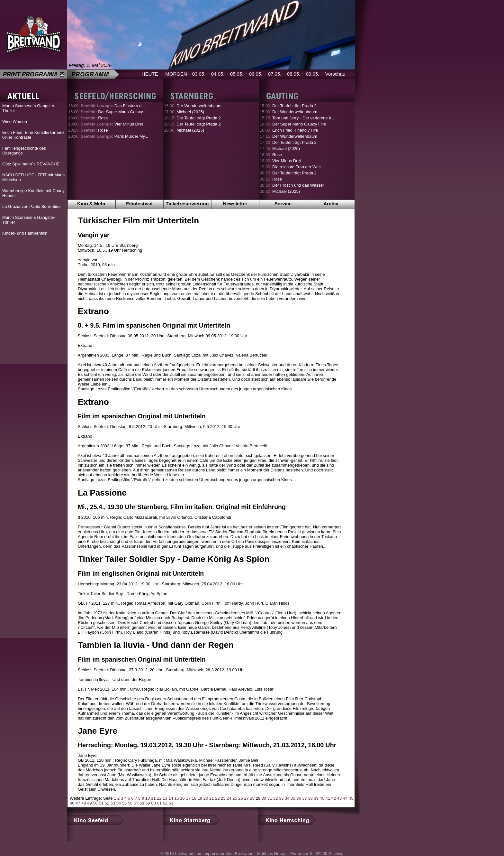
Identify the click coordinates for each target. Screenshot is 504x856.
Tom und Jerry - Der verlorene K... (304, 118)
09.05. (313, 74)
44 (345, 798)
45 (351, 798)
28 (252, 798)
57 (136, 803)
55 (124, 803)
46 (72, 803)
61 (159, 803)
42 (334, 798)
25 (235, 798)
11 (153, 798)
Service (283, 204)
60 (153, 803)
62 (165, 803)
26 (240, 798)
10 (148, 798)
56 (130, 803)
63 (171, 803)
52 (107, 803)
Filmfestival (139, 204)
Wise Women (15, 121)
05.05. (237, 74)
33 (281, 798)
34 (287, 798)
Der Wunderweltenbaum (199, 106)
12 (159, 798)
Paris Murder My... (114, 136)
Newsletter (235, 204)
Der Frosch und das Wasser (298, 185)
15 (176, 798)
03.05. (199, 74)
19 (200, 798)
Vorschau (335, 74)
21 (212, 798)
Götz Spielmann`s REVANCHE (31, 164)
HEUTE (150, 74)
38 (310, 798)
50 (95, 803)
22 (217, 798)
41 (328, 798)
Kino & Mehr (91, 204)
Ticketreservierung (187, 204)
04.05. (218, 74)
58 (142, 803)
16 (182, 798)
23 (223, 798)
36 (299, 798)
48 (84, 803)
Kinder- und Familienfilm (25, 233)
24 (229, 798)
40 (322, 798)
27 (246, 798)
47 (78, 803)
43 (339, 798)
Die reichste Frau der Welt (297, 167)
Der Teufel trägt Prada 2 (199, 118)
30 (264, 798)
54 (119, 803)
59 (148, 803)
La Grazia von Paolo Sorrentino (31, 206)
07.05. (275, 74)
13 (165, 798)
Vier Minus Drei (112, 124)
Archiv (331, 204)
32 (275, 798)
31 (270, 798)
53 (113, 803)
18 (194, 798)
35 (293, 798)
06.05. (256, 74)
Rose (94, 118)
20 (206, 798)
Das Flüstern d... (113, 106)
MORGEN (176, 74)
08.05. (294, 74)
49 (89, 803)
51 (101, 803)
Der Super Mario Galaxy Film (299, 124)
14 (171, 798)
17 (188, 798)
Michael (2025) (190, 112)
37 (304, 798)
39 (316, 798)
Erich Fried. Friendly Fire (295, 130)
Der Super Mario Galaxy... (113, 112)
